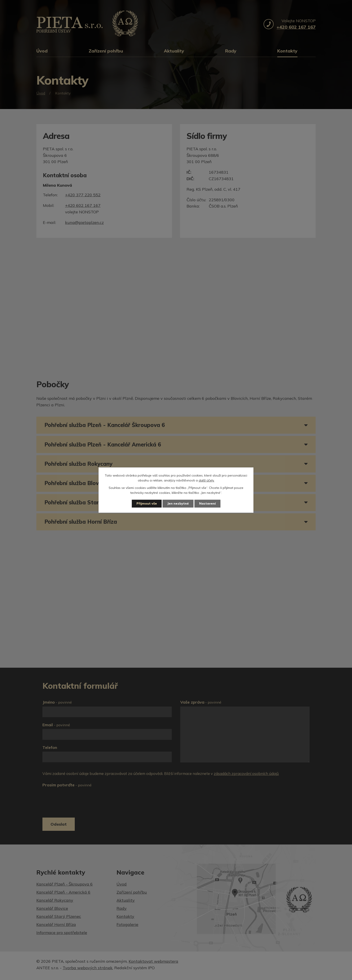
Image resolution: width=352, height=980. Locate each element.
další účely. (207, 481)
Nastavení (207, 503)
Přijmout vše (147, 503)
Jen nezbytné (178, 503)
